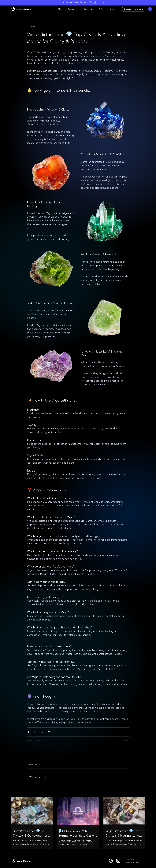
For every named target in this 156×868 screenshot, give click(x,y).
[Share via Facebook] (28, 732)
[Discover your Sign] (134, 9)
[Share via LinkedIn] (42, 732)
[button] (150, 9)
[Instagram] (118, 861)
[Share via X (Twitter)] (35, 732)
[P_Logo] (111, 861)
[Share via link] (49, 732)
